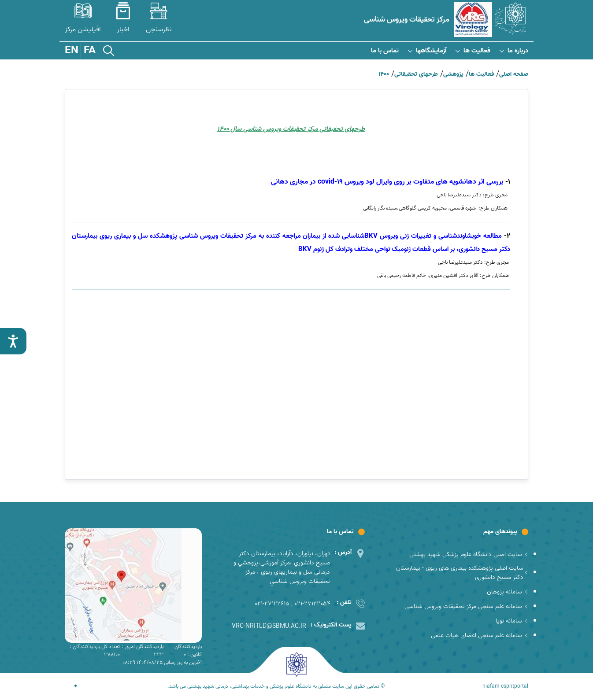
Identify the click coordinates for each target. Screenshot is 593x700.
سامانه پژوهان (508, 592)
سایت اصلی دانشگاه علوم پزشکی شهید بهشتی (469, 554)
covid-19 (387, 182)
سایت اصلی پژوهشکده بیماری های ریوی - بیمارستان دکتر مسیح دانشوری (462, 573)
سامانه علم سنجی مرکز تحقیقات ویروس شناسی (466, 606)
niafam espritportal (505, 686)
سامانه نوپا (512, 621)
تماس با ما (385, 51)
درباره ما (514, 51)
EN (72, 51)
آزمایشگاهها (427, 51)
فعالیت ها (473, 51)
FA (90, 51)
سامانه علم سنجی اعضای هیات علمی (480, 636)
